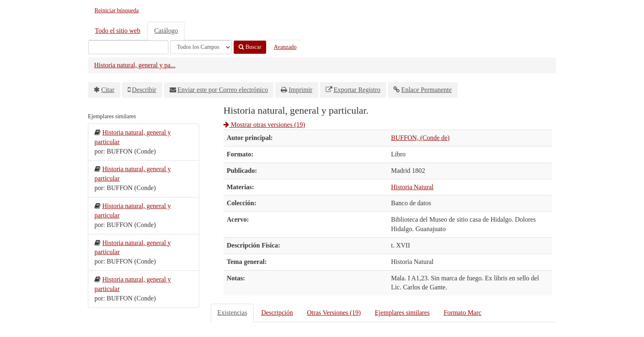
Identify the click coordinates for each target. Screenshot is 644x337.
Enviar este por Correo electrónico (223, 90)
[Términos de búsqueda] (128, 47)
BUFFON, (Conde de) (420, 138)
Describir (144, 90)
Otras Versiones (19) (334, 313)
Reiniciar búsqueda (117, 10)
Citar (108, 90)
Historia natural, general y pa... (135, 65)
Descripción (277, 313)
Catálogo (166, 31)
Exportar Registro (357, 90)
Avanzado (285, 47)
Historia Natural (412, 187)
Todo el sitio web (117, 31)
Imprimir (301, 90)
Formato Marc (462, 313)
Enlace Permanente (427, 90)
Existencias (232, 313)
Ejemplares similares (402, 313)
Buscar (250, 47)
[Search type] (201, 47)
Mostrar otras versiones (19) (264, 125)
